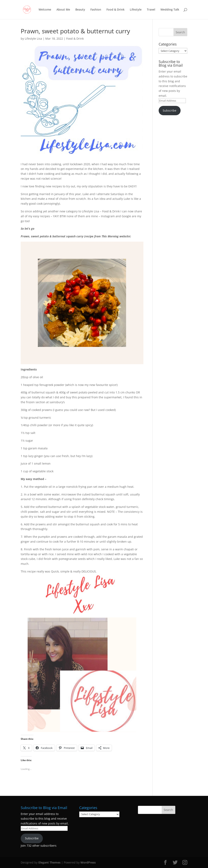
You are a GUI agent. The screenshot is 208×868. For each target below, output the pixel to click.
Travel (151, 10)
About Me (63, 10)
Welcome (45, 10)
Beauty (80, 10)
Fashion (96, 10)
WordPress (88, 862)
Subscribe (170, 110)
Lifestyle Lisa (33, 39)
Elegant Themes (49, 862)
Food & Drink (115, 10)
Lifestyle (136, 10)
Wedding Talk (170, 10)
